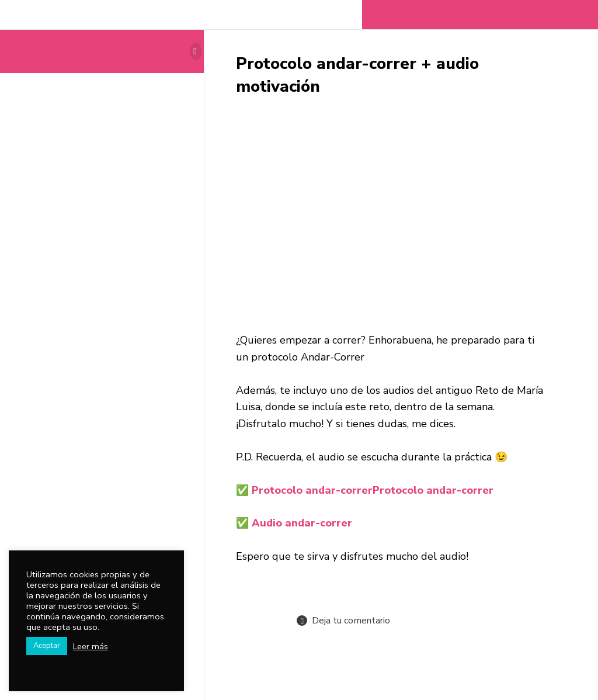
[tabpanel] (391, 337)
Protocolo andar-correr (373, 490)
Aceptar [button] (47, 646)
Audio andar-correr (302, 523)
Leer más (91, 646)
